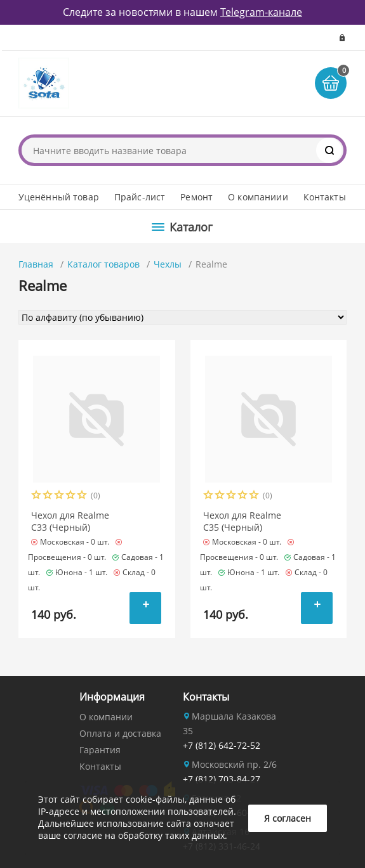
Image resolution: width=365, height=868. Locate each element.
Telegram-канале (261, 12)
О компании (106, 717)
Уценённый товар (59, 197)
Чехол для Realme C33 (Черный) (70, 521)
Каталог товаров (103, 264)
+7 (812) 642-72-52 (222, 745)
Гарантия (100, 750)
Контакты (325, 197)
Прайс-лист (140, 197)
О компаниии (258, 197)
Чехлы (168, 264)
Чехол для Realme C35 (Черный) (242, 521)
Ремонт (196, 197)
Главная (36, 264)
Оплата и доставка (120, 733)
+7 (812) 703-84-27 (222, 779)
